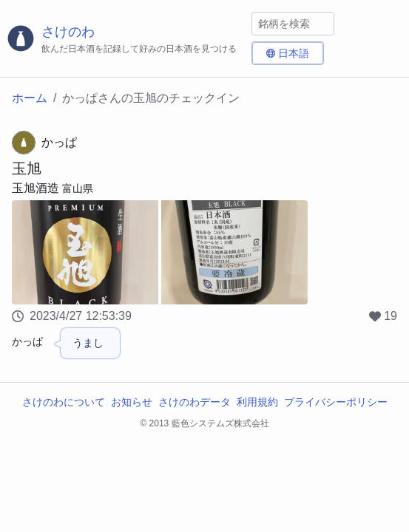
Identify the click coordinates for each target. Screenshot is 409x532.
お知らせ (132, 402)
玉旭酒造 (36, 188)
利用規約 (257, 402)
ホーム (30, 98)
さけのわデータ (195, 402)
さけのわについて (64, 402)
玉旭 (27, 168)
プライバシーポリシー (336, 402)
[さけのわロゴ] (126, 39)
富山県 (78, 188)
